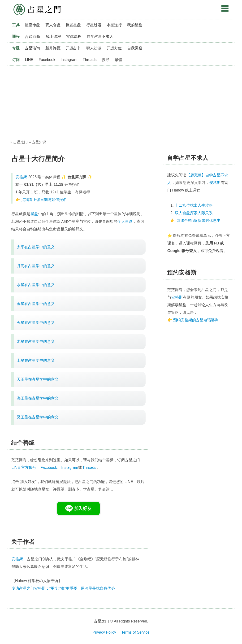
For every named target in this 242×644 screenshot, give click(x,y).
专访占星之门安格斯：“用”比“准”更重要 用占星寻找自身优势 (63, 588)
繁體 (118, 60)
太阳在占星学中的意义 (36, 247)
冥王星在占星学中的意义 (38, 417)
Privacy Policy (104, 632)
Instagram (69, 60)
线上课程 (53, 37)
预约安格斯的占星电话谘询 (196, 320)
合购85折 (33, 37)
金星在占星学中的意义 (36, 304)
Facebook (47, 60)
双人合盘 (53, 25)
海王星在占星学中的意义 (38, 398)
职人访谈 (94, 48)
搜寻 (106, 60)
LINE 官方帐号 (24, 468)
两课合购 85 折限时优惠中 (199, 220)
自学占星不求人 (100, 37)
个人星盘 (125, 221)
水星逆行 (114, 25)
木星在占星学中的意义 (36, 342)
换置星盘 (73, 25)
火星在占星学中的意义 (36, 323)
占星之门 (37, 10)
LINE (29, 60)
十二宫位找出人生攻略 (194, 205)
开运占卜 (73, 48)
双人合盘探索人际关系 (194, 213)
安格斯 (21, 177)
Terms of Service (135, 632)
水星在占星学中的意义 (36, 285)
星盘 (34, 214)
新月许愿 (53, 48)
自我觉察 (135, 48)
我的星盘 (135, 25)
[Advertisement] (121, 101)
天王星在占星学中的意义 (38, 379)
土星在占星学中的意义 (36, 360)
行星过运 (94, 25)
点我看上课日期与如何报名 (44, 200)
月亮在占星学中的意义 (36, 266)
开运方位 (114, 48)
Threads (90, 60)
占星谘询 (32, 48)
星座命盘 (32, 25)
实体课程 (74, 37)
